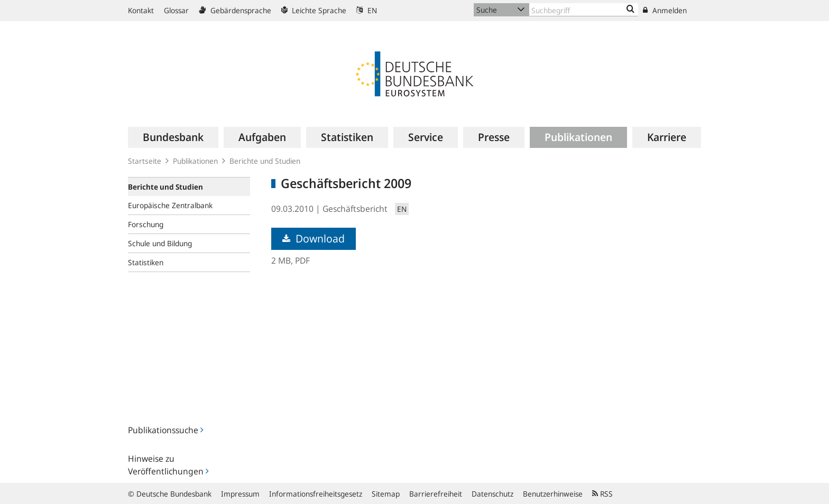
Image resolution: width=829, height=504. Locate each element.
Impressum (240, 494)
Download (314, 239)
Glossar (176, 10)
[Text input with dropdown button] (584, 10)
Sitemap (386, 494)
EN (367, 10)
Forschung (146, 224)
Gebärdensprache (235, 10)
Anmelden (665, 10)
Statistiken (146, 262)
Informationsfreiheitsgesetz (316, 494)
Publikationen (195, 161)
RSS (602, 494)
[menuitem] (173, 137)
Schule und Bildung (160, 243)
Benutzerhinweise (553, 494)
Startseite (145, 161)
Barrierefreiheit (436, 494)
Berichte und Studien (265, 161)
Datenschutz (492, 494)
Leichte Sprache (314, 10)
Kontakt (141, 10)
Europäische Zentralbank (170, 205)
